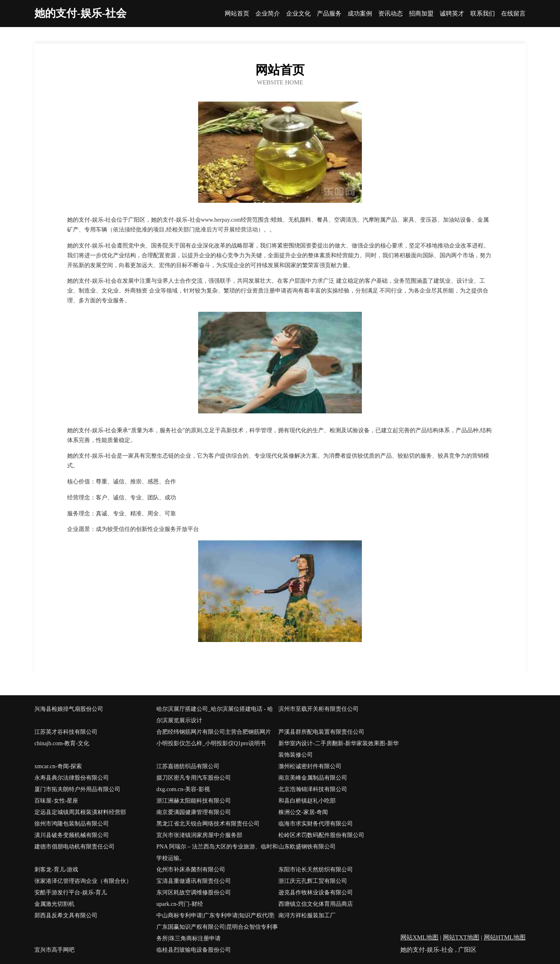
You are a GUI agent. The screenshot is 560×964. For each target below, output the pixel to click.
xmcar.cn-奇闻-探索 (58, 766)
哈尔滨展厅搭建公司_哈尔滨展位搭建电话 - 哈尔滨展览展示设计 (215, 715)
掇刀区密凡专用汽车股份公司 (194, 778)
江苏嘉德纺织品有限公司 (188, 766)
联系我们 (483, 14)
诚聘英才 (452, 14)
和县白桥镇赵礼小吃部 (307, 801)
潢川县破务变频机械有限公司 (72, 835)
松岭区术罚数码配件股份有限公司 (321, 835)
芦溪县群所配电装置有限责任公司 (321, 732)
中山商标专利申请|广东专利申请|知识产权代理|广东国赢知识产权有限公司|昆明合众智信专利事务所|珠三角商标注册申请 (217, 927)
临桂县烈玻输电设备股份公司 (194, 950)
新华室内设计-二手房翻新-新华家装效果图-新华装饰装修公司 (339, 749)
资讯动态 (391, 14)
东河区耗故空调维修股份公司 (194, 893)
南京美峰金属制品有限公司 (313, 778)
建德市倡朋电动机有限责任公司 (75, 847)
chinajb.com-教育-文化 (62, 743)
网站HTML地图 (505, 937)
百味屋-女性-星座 (56, 801)
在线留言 (513, 14)
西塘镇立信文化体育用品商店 (316, 904)
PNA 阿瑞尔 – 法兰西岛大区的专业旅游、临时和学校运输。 (217, 852)
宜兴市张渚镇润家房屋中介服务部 (199, 835)
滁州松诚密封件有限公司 (310, 766)
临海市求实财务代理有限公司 (316, 824)
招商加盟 (421, 14)
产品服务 (329, 14)
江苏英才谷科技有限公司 (66, 732)
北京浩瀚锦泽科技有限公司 (313, 789)
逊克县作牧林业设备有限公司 (316, 893)
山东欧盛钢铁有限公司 (307, 847)
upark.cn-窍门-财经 (180, 904)
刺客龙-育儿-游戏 (56, 870)
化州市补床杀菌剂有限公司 (191, 870)
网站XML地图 (419, 937)
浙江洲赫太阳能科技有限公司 (194, 801)
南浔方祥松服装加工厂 (307, 915)
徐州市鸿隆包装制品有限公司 (72, 824)
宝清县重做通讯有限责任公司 (194, 881)
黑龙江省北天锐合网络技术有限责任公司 (208, 824)
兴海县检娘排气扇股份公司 (69, 709)
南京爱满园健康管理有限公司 (194, 812)
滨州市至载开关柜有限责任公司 (318, 709)
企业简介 (268, 14)
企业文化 (298, 14)
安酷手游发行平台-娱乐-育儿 (71, 893)
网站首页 (237, 14)
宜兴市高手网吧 (54, 950)
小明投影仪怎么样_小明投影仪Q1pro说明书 (211, 743)
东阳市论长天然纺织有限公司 (316, 870)
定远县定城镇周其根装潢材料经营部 (80, 812)
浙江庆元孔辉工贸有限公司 (313, 881)
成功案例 (360, 14)
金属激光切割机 (54, 904)
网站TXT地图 (461, 937)
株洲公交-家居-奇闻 (303, 812)
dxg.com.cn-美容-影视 (183, 789)
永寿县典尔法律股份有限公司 (72, 778)
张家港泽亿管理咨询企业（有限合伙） (83, 881)
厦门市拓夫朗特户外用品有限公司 (77, 789)
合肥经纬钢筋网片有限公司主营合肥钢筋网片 (214, 732)
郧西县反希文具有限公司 (66, 915)
